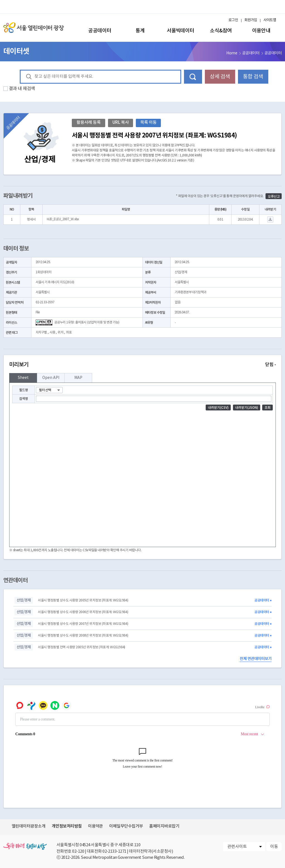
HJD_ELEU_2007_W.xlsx (63, 219)
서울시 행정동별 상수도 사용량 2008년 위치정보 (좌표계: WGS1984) (83, 636)
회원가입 (251, 20)
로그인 (233, 20)
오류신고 (274, 197)
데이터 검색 (193, 77)
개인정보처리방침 (67, 826)
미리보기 (142, 365)
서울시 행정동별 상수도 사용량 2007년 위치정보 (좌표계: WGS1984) (83, 624)
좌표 (69, 333)
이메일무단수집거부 (126, 826)
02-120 (78, 851)
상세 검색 (220, 77)
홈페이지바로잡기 (164, 826)
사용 (52, 333)
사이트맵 (270, 20)
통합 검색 (253, 77)
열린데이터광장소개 (29, 826)
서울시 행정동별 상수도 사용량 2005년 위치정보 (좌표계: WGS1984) (83, 600)
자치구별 (41, 333)
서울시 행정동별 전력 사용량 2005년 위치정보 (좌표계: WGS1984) (81, 647)
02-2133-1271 (114, 851)
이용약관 (95, 826)
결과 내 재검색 (22, 89)
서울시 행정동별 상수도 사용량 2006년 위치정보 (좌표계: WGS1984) (83, 612)
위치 (60, 333)
